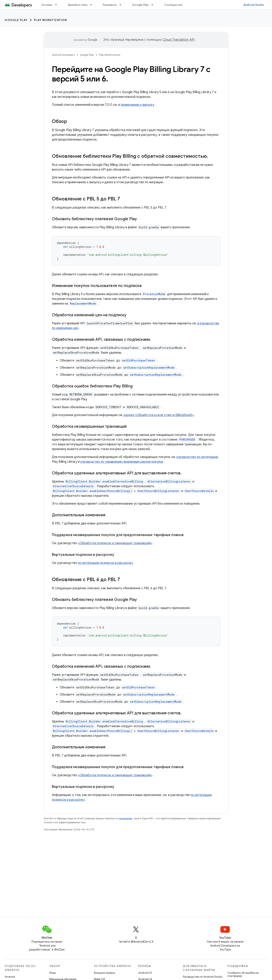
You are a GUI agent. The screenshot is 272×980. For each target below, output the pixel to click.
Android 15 (145, 973)
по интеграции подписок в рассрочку (105, 563)
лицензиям (125, 818)
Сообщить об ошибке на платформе (243, 974)
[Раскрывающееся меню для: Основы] (58, 5)
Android (10, 977)
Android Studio (254, 5)
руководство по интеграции (197, 457)
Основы (47, 5)
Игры (53, 973)
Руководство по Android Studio (203, 977)
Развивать (110, 5)
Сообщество (173, 5)
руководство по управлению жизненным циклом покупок (122, 462)
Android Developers (63, 55)
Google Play (140, 5)
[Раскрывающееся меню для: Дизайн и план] (93, 5)
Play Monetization (50, 20)
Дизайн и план (78, 5)
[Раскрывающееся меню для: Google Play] (154, 5)
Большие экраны (104, 973)
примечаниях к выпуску (137, 105)
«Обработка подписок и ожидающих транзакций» (115, 543)
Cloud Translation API (179, 40)
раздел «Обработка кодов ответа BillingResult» (159, 415)
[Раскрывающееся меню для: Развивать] (122, 5)
